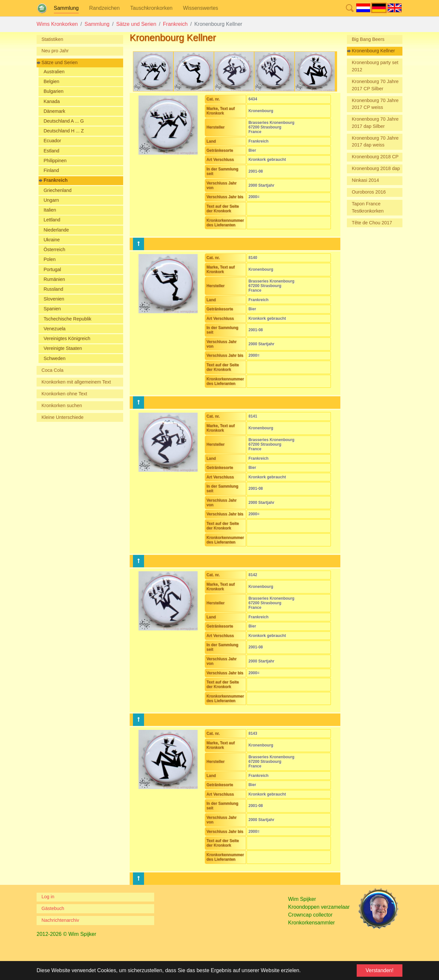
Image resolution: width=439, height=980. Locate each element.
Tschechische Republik (67, 319)
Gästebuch (53, 908)
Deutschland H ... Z (64, 131)
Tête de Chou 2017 (372, 223)
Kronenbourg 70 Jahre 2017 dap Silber (375, 123)
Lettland (52, 220)
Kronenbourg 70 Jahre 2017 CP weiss (375, 104)
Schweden (54, 358)
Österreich (54, 249)
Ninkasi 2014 (365, 180)
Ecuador (52, 141)
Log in (48, 897)
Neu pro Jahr (55, 51)
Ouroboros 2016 (369, 192)
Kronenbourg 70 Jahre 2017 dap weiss (375, 142)
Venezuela (54, 329)
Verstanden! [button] (379, 970)
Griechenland (57, 190)
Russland (53, 289)
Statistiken (52, 39)
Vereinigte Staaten (63, 348)
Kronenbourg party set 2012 (375, 66)
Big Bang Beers (368, 39)
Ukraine (52, 240)
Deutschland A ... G (64, 121)
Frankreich (56, 180)
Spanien (52, 309)
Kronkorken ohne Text (64, 394)
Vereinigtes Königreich (67, 338)
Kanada (52, 101)
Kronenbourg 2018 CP (375, 157)
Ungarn (51, 200)
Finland (51, 170)
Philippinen (55, 161)
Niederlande (56, 230)
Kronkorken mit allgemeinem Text (76, 382)
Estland (51, 151)
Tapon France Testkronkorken (368, 207)
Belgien (51, 81)
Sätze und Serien (59, 62)
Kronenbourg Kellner (373, 51)
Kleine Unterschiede (63, 417)
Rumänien (54, 279)
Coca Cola (52, 370)
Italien (50, 210)
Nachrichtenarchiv (60, 920)
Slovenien (54, 299)
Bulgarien (53, 91)
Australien (54, 72)
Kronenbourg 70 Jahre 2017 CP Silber (375, 85)
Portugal (52, 269)
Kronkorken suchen (62, 405)
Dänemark (54, 111)
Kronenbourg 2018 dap (376, 168)
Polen (49, 259)
